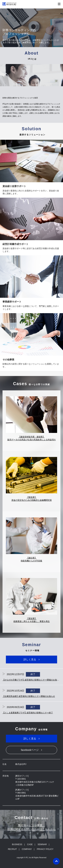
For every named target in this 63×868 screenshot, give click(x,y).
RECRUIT (12, 849)
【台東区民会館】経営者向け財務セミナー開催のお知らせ (29, 696)
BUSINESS (17, 844)
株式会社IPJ (11, 4)
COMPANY (27, 849)
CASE (30, 844)
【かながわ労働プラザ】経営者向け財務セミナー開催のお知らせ (32, 680)
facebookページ (30, 750)
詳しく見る (30, 659)
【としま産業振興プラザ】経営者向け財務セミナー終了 (28, 713)
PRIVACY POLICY (45, 849)
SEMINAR (42, 844)
